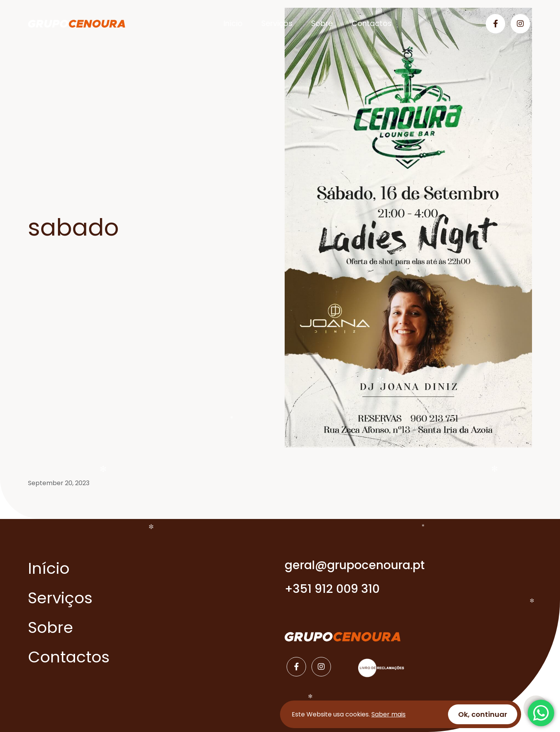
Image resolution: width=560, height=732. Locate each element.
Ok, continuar (483, 714)
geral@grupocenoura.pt (355, 565)
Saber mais (388, 714)
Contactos (372, 24)
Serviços (277, 24)
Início (233, 24)
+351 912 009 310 (332, 589)
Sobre (322, 24)
